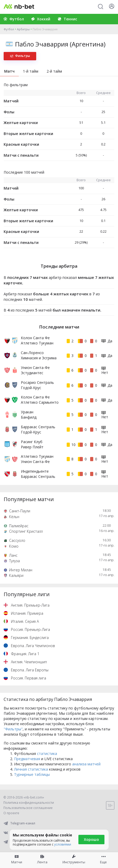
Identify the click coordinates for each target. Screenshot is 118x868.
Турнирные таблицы (32, 774)
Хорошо (91, 839)
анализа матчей (86, 764)
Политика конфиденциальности (29, 803)
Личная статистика (31, 769)
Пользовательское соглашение (28, 808)
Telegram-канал (19, 823)
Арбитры (23, 29)
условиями (63, 844)
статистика (47, 753)
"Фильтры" (13, 729)
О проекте (11, 813)
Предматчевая (27, 759)
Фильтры (20, 56)
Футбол (9, 29)
